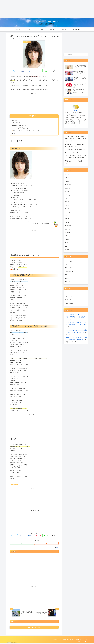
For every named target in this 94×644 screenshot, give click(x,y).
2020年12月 (68, 226)
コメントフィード (70, 300)
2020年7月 (68, 243)
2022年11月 (68, 185)
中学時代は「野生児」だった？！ (22, 128)
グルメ (67, 264)
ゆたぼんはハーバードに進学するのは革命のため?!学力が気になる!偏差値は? (76, 157)
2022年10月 (68, 188)
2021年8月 (68, 202)
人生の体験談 (68, 268)
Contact (62, 640)
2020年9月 (68, 236)
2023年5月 (68, 175)
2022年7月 (68, 198)
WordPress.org (69, 303)
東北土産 (67, 282)
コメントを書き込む (34, 628)
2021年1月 (68, 222)
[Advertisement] (39, 9)
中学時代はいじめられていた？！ (21, 126)
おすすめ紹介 (68, 261)
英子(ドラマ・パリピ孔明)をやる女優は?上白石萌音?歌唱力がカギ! (76, 145)
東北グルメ (68, 278)
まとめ (14, 134)
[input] (76, 55)
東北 (66, 275)
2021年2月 (68, 219)
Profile (66, 640)
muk (76, 110)
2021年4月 (68, 212)
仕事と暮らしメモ (14, 485)
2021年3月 (68, 215)
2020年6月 (68, 246)
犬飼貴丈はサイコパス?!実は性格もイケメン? (75, 162)
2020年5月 (68, 250)
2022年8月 (68, 195)
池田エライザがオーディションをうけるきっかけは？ (28, 131)
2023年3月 (68, 178)
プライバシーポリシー (54, 640)
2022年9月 (68, 192)
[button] (87, 55)
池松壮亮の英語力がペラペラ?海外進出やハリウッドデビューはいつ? (75, 151)
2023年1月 (68, 181)
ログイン (67, 293)
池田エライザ (16, 121)
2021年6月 (68, 205)
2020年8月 (68, 239)
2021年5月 (68, 209)
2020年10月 (68, 233)
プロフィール (17, 123)
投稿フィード (68, 296)
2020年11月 (68, 229)
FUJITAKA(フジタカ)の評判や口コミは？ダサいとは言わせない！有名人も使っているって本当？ (76, 139)
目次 (33, 116)
